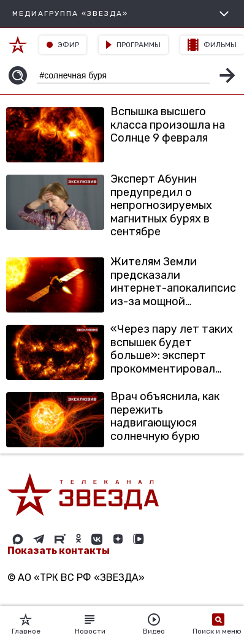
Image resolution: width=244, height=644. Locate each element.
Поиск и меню (218, 624)
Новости (90, 624)
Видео (154, 624)
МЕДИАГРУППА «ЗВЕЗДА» (122, 14)
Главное (26, 624)
